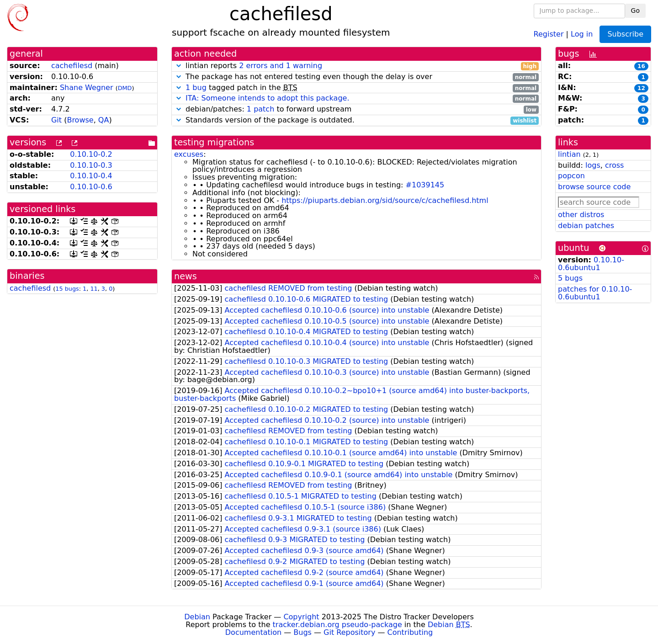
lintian (569, 154)
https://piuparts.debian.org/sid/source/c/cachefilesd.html (385, 200)
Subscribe (625, 34)
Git (56, 120)
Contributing (410, 632)
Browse (80, 120)
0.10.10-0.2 (91, 154)
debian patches (586, 226)
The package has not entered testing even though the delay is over (356, 77)
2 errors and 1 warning (281, 66)
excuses (189, 154)
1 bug (196, 88)
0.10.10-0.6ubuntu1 (591, 264)
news (186, 276)
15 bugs (67, 289)
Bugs (302, 632)
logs (593, 165)
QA (104, 120)
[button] (179, 66)
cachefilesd (72, 66)
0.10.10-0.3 (91, 165)
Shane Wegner (87, 88)
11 (94, 289)
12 (641, 88)
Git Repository (349, 632)
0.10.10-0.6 (91, 187)
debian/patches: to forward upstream (356, 109)
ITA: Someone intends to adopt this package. (267, 98)
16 (641, 66)
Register (549, 34)
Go (635, 11)
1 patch (260, 109)
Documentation (253, 632)
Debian (197, 617)
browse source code (594, 187)
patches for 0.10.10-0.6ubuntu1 (595, 293)
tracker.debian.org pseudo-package (337, 625)
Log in (582, 34)
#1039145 (425, 185)
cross (614, 165)
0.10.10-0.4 (91, 176)
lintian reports (356, 66)
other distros (581, 215)
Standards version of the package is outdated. (356, 120)
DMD (125, 88)
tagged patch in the (356, 88)
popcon (571, 176)
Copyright (301, 617)
